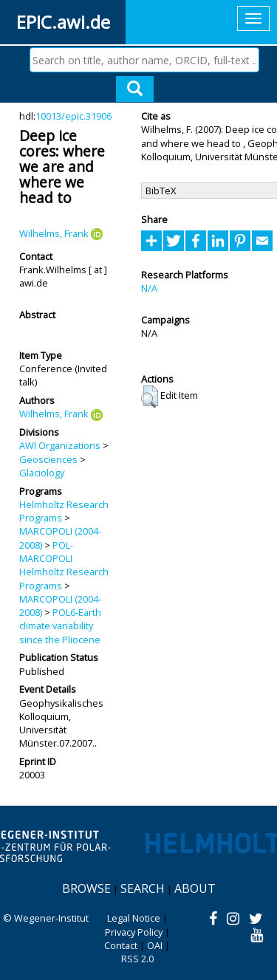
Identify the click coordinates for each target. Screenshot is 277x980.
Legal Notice (134, 918)
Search (143, 888)
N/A (149, 288)
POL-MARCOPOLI (46, 552)
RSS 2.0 (137, 959)
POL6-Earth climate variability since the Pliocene (60, 626)
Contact (121, 945)
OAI (155, 945)
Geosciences (48, 459)
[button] (150, 397)
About (195, 888)
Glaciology (42, 473)
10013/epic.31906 (73, 116)
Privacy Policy (134, 932)
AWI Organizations (60, 445)
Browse (86, 888)
